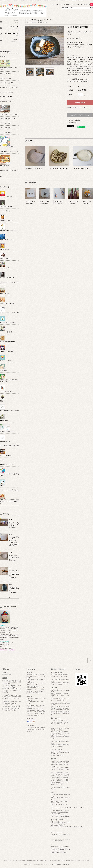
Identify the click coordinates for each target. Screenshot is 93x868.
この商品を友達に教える (75, 120)
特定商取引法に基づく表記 (73, 861)
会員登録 (77, 4)
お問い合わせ (22, 861)
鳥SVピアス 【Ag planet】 (34, 201)
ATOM (87, 861)
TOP (26, 19)
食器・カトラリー (50, 19)
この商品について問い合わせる (80, 115)
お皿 (46, 23)
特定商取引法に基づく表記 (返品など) (77, 107)
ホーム (6, 861)
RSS (83, 861)
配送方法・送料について (59, 861)
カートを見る (88, 4)
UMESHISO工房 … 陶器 (36, 21)
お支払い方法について (45, 861)
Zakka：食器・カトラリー (37, 19)
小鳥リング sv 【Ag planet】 (78, 201)
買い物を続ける (73, 123)
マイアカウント (58, 4)
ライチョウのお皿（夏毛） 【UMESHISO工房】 (66, 169)
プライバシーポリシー (32, 861)
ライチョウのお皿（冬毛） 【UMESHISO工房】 (43, 169)
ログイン (68, 4)
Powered (58, 864)
